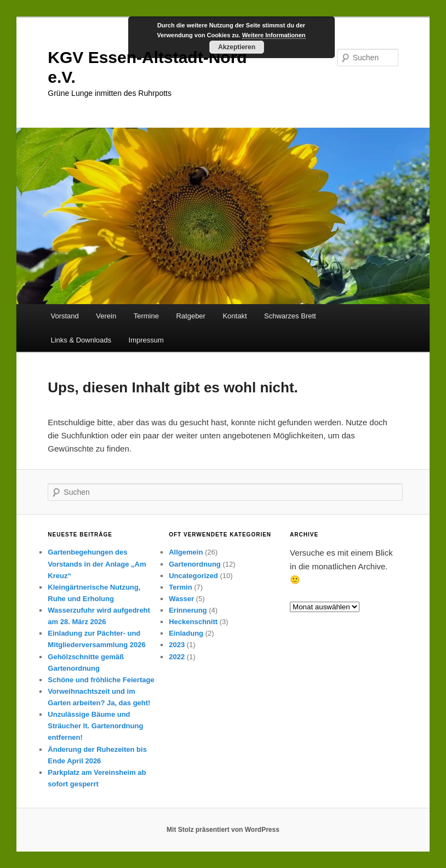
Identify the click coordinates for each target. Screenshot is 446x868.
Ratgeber (190, 316)
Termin (180, 587)
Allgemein (186, 552)
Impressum (146, 340)
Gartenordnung (195, 564)
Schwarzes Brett (290, 316)
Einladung (186, 633)
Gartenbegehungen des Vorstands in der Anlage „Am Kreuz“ (97, 564)
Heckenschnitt (193, 622)
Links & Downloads (81, 340)
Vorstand (64, 316)
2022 (177, 657)
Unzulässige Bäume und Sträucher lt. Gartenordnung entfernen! (95, 726)
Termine (146, 316)
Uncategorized (193, 576)
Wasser (181, 599)
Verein (106, 316)
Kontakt (235, 316)
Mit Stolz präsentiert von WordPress (223, 830)
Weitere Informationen (274, 35)
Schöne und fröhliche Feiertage (101, 680)
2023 (177, 645)
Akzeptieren (237, 47)
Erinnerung (188, 610)
